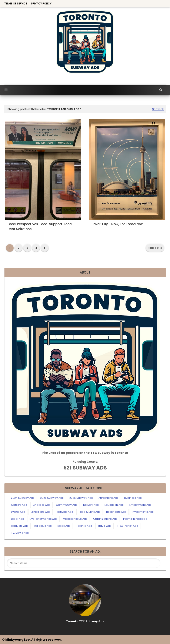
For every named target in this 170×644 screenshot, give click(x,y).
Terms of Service (16, 3)
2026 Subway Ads (81, 498)
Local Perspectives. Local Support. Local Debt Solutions (40, 226)
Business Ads (133, 498)
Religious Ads (43, 526)
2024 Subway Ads (23, 498)
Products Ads (20, 526)
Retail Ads (64, 526)
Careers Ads (19, 505)
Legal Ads (17, 519)
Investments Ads (143, 512)
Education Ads (114, 505)
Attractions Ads (109, 498)
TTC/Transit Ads (128, 526)
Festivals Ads (64, 512)
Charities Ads (41, 505)
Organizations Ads (105, 519)
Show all (158, 109)
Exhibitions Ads (41, 512)
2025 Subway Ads (52, 498)
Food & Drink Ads (90, 512)
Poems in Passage (135, 519)
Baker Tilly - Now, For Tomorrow (117, 224)
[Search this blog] (84, 563)
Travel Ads (104, 526)
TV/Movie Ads (20, 533)
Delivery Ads (91, 505)
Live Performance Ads (43, 519)
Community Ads (67, 505)
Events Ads (18, 512)
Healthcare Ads (116, 512)
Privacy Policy (41, 3)
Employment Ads (140, 505)
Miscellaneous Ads (75, 519)
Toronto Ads (84, 526)
